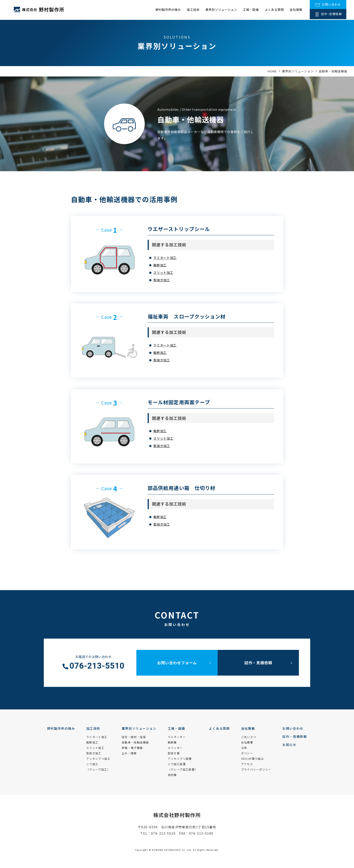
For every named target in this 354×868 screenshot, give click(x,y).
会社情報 (295, 10)
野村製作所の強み (159, 10)
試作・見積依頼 (258, 663)
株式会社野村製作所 (177, 815)
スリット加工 (163, 272)
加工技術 (185, 10)
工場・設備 (247, 10)
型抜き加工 (162, 280)
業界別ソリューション (215, 10)
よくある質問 (272, 10)
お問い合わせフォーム (177, 663)
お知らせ (289, 745)
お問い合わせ (293, 728)
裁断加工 (160, 265)
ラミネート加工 (165, 258)
